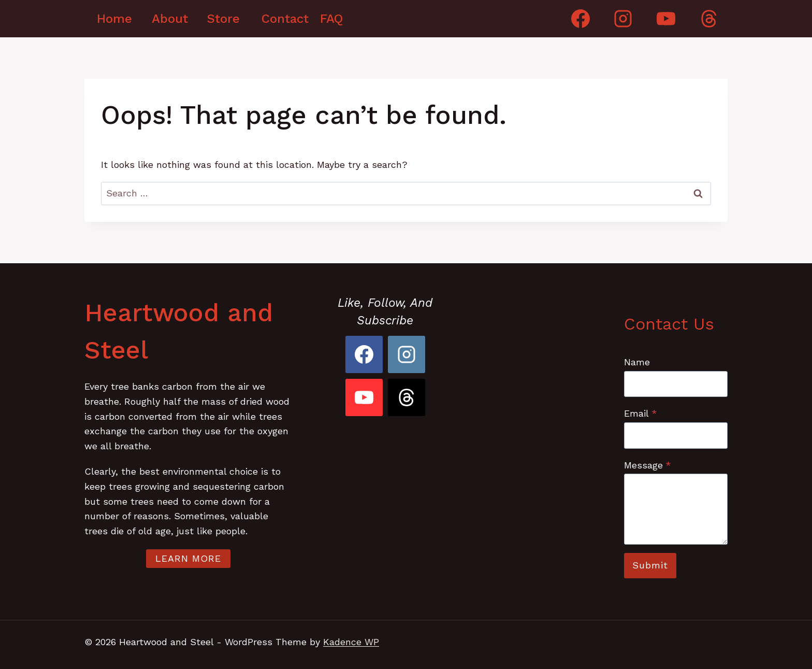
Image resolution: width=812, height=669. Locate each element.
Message (648, 465)
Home (114, 19)
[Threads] (709, 19)
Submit (650, 565)
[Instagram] (623, 19)
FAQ (331, 19)
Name (637, 362)
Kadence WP (351, 642)
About (170, 19)
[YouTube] (666, 19)
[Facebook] (581, 19)
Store (223, 19)
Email (641, 413)
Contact (283, 19)
